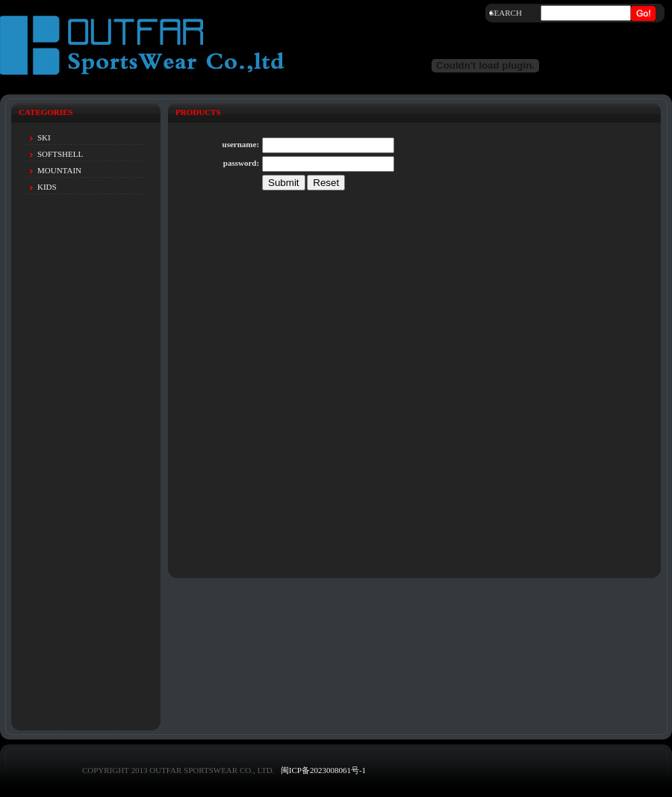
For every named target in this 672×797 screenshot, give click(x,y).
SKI (44, 137)
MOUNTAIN (59, 170)
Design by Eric (207, 783)
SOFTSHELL (60, 154)
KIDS (47, 187)
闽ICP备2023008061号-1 (323, 770)
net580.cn (250, 783)
